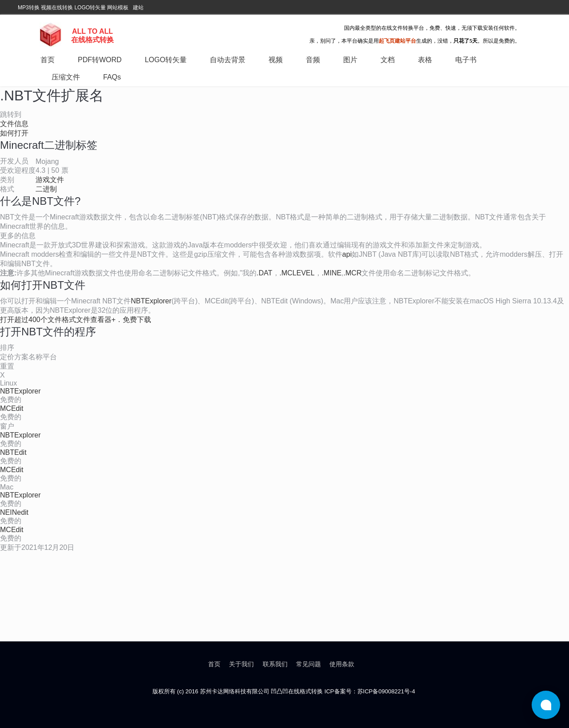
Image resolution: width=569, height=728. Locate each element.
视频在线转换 (57, 8)
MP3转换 (29, 8)
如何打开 (14, 133)
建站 (138, 8)
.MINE (332, 273)
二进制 (46, 189)
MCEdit (12, 408)
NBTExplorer (151, 301)
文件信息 (14, 124)
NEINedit (14, 512)
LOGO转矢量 (90, 8)
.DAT (264, 273)
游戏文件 (50, 180)
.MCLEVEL (297, 273)
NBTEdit (13, 452)
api (347, 254)
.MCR (353, 273)
